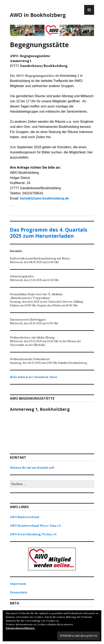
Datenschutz (19, 592)
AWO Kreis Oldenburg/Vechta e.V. (33, 534)
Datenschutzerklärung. (20, 628)
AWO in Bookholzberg (38, 15)
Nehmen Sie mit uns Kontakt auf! (32, 468)
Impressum (18, 584)
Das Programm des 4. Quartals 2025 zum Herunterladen (49, 233)
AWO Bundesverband (25, 517)
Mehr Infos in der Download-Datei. (34, 377)
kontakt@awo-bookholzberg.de (44, 198)
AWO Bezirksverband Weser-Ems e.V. (36, 526)
